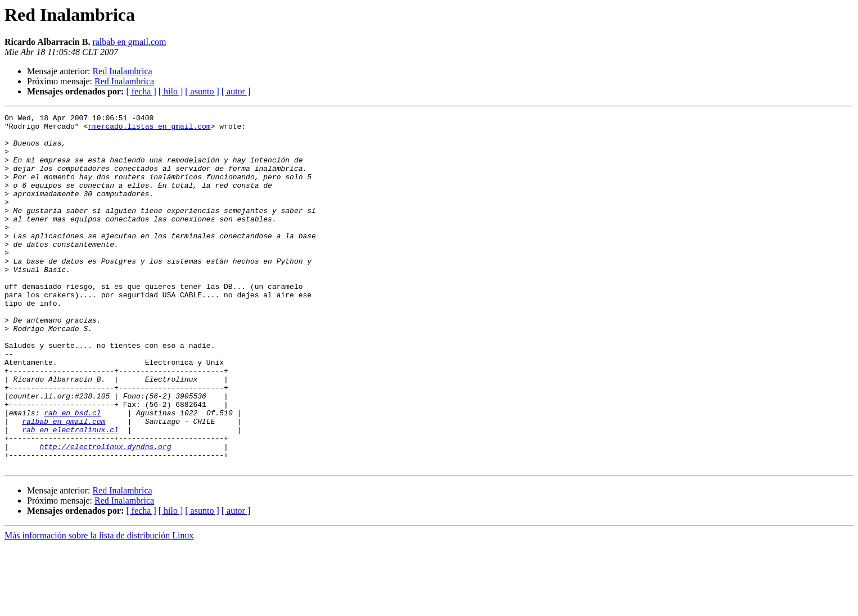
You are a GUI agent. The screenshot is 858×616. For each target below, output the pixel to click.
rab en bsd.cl (72, 473)
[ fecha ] (141, 91)
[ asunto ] (202, 91)
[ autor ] (236, 91)
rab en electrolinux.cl (70, 493)
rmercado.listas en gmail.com (149, 129)
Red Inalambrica (122, 71)
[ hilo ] (171, 91)
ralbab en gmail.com (129, 42)
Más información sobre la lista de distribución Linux (99, 606)
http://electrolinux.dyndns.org (105, 514)
